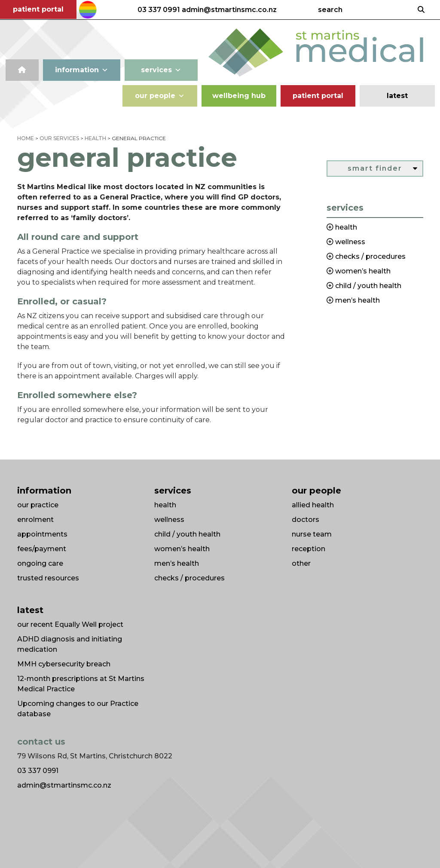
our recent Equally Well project (70, 624)
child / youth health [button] (367, 286)
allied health (313, 505)
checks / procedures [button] (370, 256)
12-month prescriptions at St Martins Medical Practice (81, 684)
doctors (306, 520)
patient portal (38, 9)
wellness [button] (349, 242)
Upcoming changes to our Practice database (78, 709)
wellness (169, 520)
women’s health (182, 549)
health (165, 505)
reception (309, 549)
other (301, 563)
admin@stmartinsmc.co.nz (229, 10)
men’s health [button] (357, 300)
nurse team (312, 534)
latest (397, 96)
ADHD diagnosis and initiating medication (70, 644)
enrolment (35, 520)
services (161, 70)
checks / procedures (189, 578)
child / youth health (187, 534)
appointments (42, 534)
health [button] (345, 227)
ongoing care (40, 563)
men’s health (177, 563)
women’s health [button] (362, 271)
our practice (38, 505)
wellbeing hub (239, 96)
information (82, 70)
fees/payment (42, 549)
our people (160, 96)
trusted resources (48, 578)
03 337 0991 (159, 10)
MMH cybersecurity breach (64, 664)
